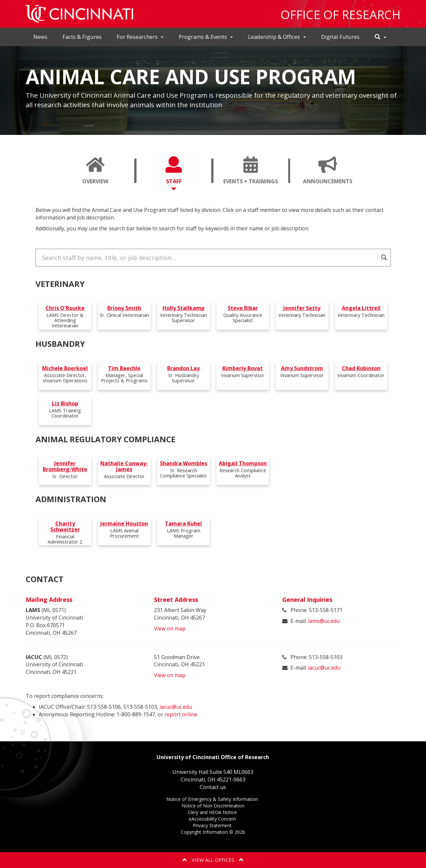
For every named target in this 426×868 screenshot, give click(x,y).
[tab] (95, 171)
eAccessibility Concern (213, 819)
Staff (174, 173)
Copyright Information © (213, 831)
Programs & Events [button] (206, 37)
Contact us (213, 786)
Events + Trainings (253, 173)
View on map (170, 628)
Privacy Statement (213, 825)
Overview (95, 173)
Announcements (330, 173)
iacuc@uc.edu (324, 667)
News (40, 37)
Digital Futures (340, 37)
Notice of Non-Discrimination (213, 806)
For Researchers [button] (140, 37)
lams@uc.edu (324, 620)
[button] (380, 37)
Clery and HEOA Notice (213, 812)
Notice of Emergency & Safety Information (213, 799)
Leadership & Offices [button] (277, 37)
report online (181, 714)
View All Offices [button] (213, 860)
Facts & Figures (82, 37)
